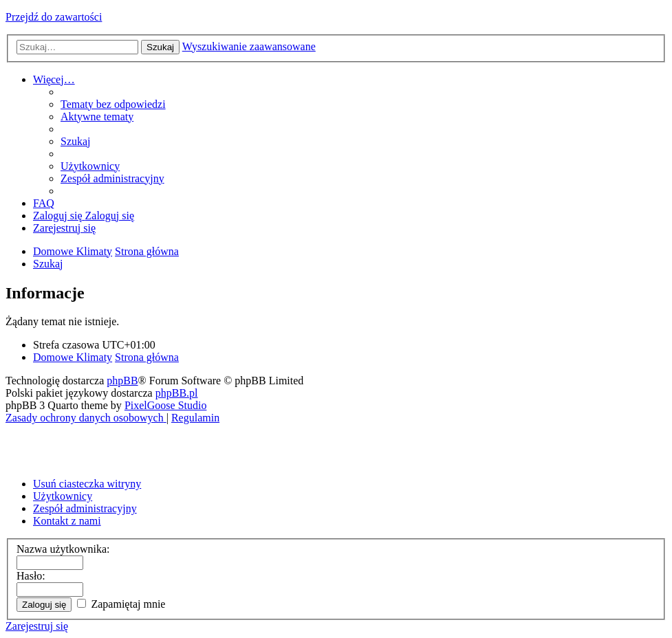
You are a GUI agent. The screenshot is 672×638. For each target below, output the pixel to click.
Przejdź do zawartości (54, 17)
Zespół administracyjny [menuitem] (85, 508)
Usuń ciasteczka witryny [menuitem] (87, 484)
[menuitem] (113, 104)
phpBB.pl (177, 393)
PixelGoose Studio (166, 405)
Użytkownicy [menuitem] (63, 496)
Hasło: (31, 576)
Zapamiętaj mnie (121, 604)
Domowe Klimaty (73, 357)
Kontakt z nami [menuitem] (67, 521)
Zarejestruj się (37, 626)
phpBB (122, 381)
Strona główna (147, 357)
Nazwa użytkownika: (63, 549)
